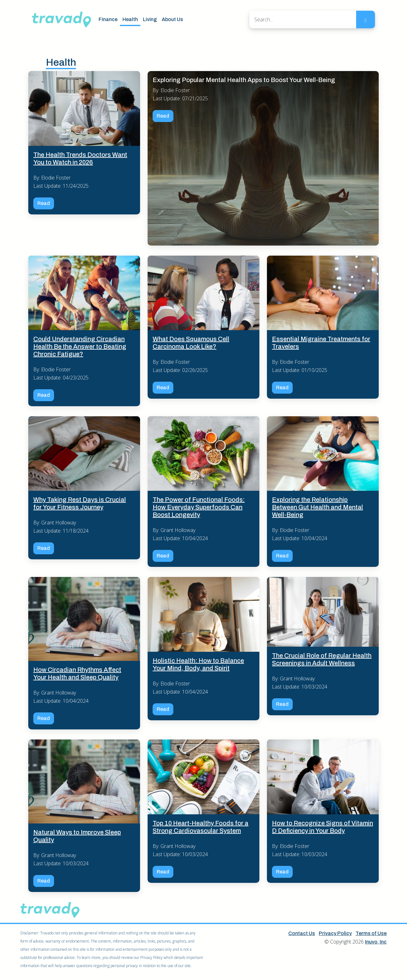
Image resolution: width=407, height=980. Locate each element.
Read (44, 203)
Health (130, 19)
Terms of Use (371, 933)
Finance (108, 19)
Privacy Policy (335, 933)
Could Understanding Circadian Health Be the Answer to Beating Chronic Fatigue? (80, 346)
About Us (172, 19)
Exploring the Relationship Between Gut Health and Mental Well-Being (317, 507)
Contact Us (302, 933)
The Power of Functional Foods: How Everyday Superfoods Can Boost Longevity (199, 507)
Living (150, 19)
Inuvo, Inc (376, 942)
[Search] (303, 19)
